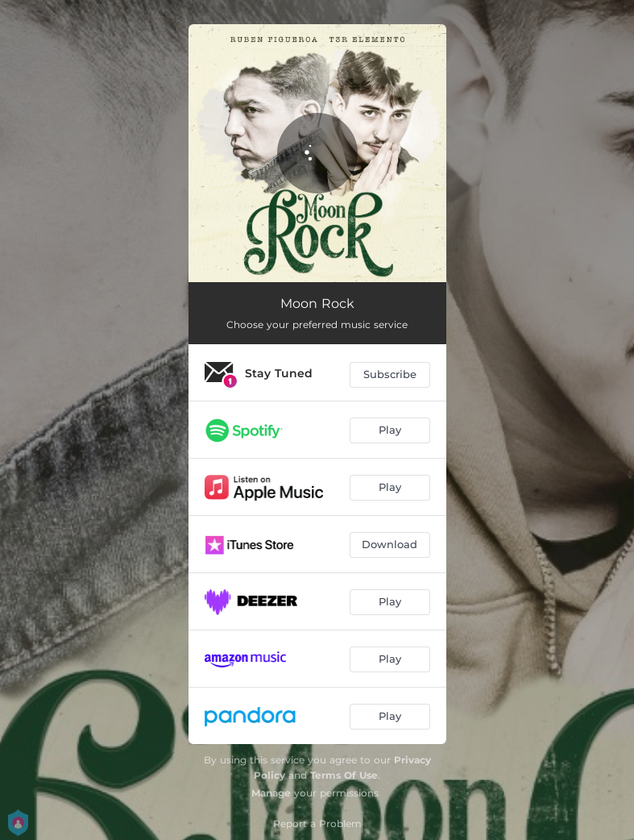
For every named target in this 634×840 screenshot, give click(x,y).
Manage (271, 793)
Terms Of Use (344, 775)
